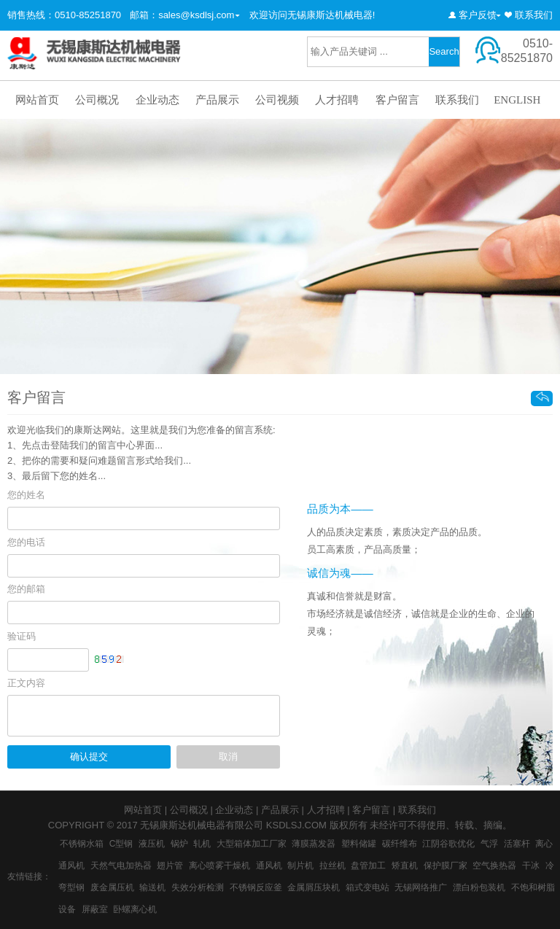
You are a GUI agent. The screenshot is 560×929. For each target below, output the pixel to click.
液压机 (152, 844)
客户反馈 (478, 15)
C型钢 (121, 844)
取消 (228, 757)
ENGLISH (517, 100)
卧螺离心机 (135, 909)
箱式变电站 (367, 887)
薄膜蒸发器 (314, 844)
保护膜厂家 (446, 866)
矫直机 (405, 866)
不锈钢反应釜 (256, 887)
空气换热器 (494, 866)
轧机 (202, 844)
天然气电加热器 (121, 866)
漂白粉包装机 (479, 887)
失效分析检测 (198, 887)
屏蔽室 (95, 909)
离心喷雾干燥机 (219, 866)
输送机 (152, 887)
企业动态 (157, 100)
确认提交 (89, 757)
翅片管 (170, 866)
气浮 (489, 844)
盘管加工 (368, 866)
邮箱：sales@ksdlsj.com (182, 15)
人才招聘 (337, 100)
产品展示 (217, 100)
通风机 (269, 866)
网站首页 (37, 100)
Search (444, 51)
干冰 (531, 866)
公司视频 (277, 100)
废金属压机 (112, 887)
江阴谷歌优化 (448, 844)
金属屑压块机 (314, 887)
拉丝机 (332, 866)
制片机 (300, 866)
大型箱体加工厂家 (252, 844)
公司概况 (97, 100)
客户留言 (397, 100)
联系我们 (534, 15)
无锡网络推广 (421, 887)
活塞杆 (517, 844)
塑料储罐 (359, 844)
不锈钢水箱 (82, 844)
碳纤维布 (400, 844)
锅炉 (179, 844)
